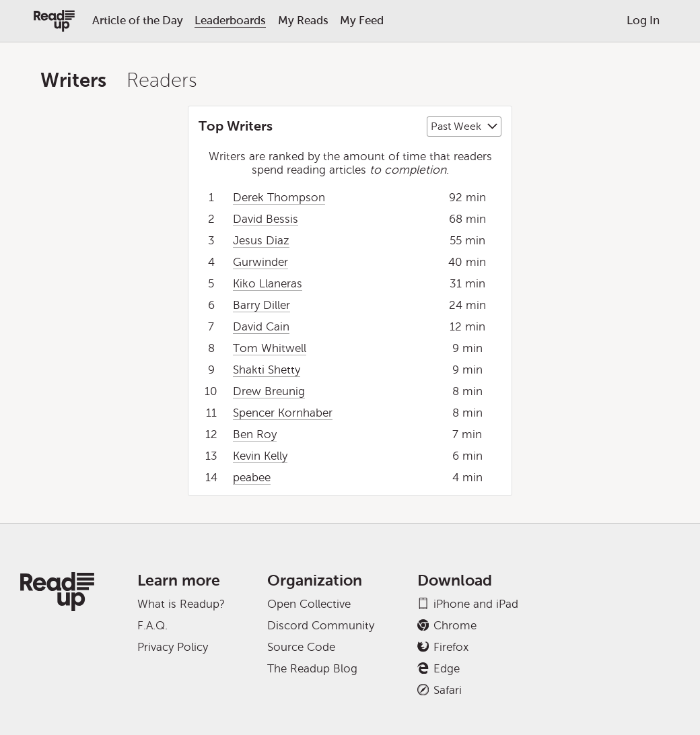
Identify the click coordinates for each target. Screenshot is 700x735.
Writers (73, 80)
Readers (162, 80)
